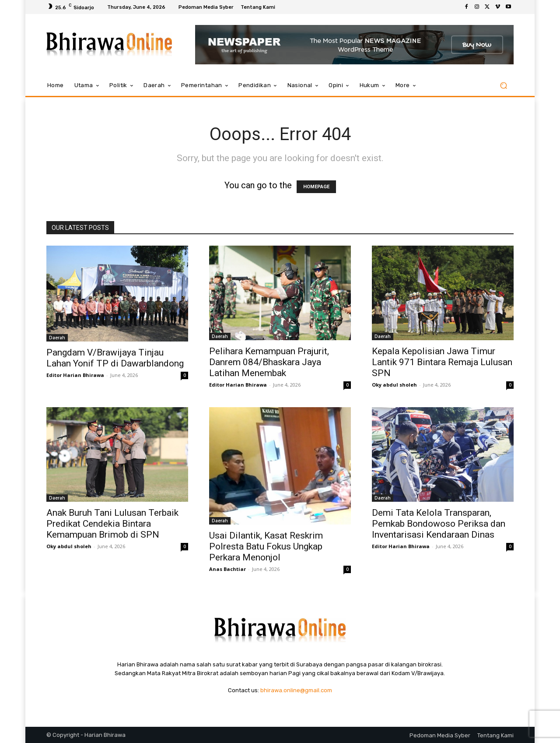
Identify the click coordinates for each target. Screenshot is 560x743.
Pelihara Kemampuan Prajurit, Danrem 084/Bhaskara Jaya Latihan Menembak (269, 362)
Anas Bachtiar (227, 569)
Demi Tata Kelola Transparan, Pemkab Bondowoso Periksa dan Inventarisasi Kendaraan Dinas (439, 524)
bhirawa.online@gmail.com (296, 690)
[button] (503, 86)
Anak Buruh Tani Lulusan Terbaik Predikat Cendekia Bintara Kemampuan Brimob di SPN (112, 524)
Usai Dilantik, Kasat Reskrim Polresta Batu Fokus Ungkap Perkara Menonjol (266, 546)
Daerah (57, 338)
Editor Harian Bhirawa (75, 375)
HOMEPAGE (316, 187)
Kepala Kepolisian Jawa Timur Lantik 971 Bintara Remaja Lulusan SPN (442, 362)
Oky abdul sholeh (394, 385)
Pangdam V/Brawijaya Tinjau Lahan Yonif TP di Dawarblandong (115, 358)
